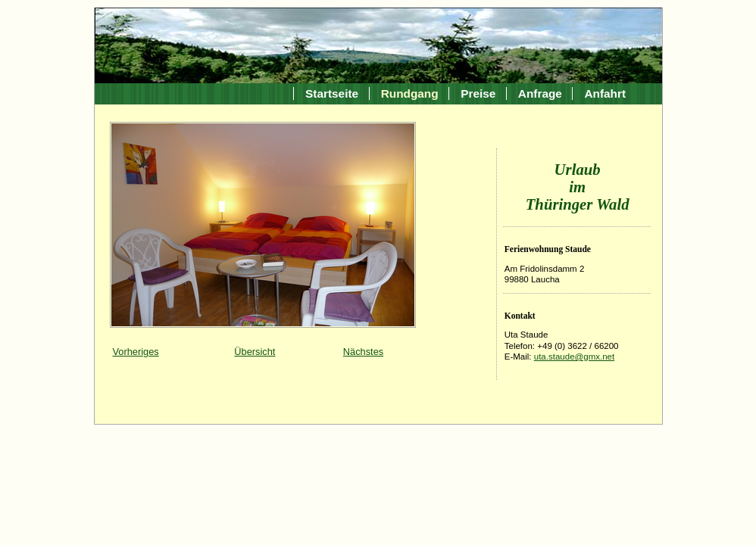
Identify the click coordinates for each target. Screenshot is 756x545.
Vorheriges (136, 352)
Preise (478, 93)
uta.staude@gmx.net (574, 357)
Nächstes (363, 352)
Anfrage (540, 93)
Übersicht (255, 352)
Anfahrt (605, 93)
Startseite (332, 93)
